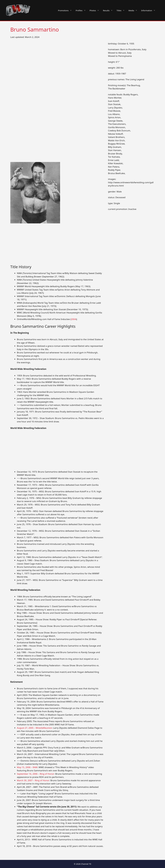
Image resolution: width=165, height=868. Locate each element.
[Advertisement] (57, 246)
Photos (95, 10)
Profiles (82, 10)
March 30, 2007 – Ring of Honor (33, 780)
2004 (74, 319)
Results (109, 10)
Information (149, 10)
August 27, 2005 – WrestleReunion (34, 728)
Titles (121, 10)
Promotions (66, 10)
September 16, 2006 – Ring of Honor (36, 774)
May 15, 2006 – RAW (27, 767)
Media (134, 10)
